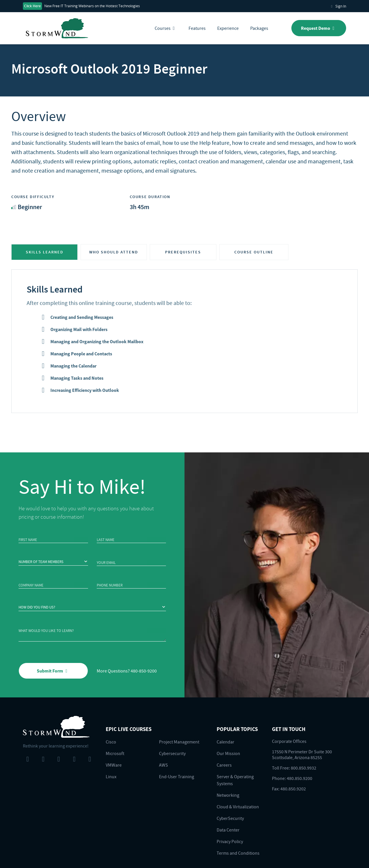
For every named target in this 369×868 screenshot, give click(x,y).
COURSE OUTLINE (254, 252)
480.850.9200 (299, 778)
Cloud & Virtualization (238, 807)
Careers (224, 765)
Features (197, 28)
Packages (259, 28)
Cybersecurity (172, 753)
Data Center (228, 830)
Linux (111, 776)
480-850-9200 (144, 671)
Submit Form (53, 671)
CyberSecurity (230, 818)
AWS (164, 765)
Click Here (32, 6)
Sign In (338, 6)
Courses (166, 28)
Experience (228, 28)
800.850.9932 (304, 768)
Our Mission (228, 753)
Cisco (111, 742)
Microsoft (115, 753)
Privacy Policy (230, 841)
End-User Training (177, 776)
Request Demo (319, 28)
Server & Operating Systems (235, 780)
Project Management (179, 742)
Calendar (225, 742)
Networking (228, 795)
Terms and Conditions (238, 853)
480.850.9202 (293, 789)
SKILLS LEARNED (45, 252)
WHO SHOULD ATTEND (114, 252)
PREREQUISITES (183, 252)
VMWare (114, 765)
